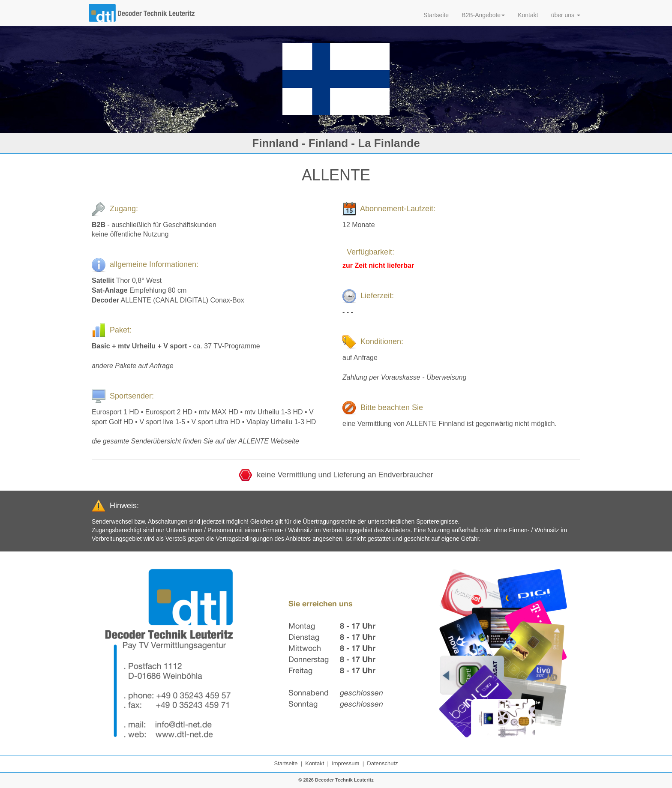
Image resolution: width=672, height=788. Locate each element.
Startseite (436, 15)
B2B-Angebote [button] (483, 15)
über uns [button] (566, 15)
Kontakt (528, 15)
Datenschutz (382, 763)
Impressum (345, 763)
